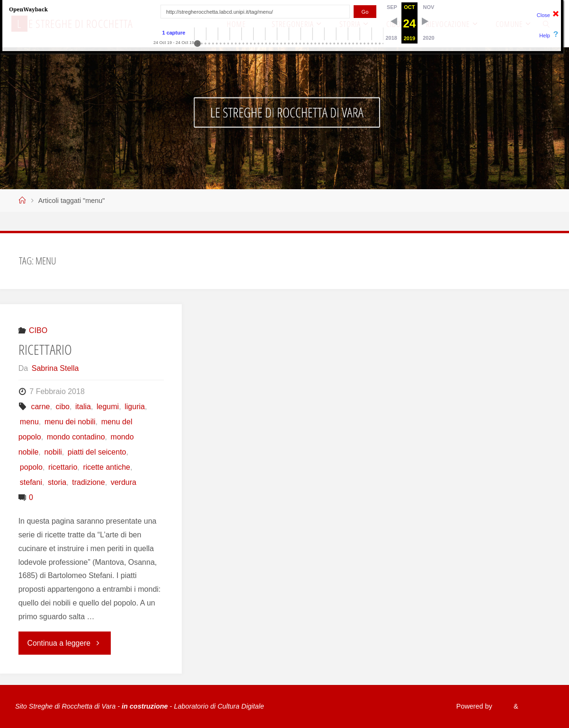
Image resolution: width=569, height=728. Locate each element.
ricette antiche (107, 467)
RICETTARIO (45, 349)
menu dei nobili (70, 422)
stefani (31, 482)
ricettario (63, 467)
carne (40, 407)
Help (545, 35)
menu (29, 422)
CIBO (38, 330)
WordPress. (536, 706)
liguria (135, 407)
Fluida (500, 706)
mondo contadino (76, 437)
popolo (31, 467)
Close (543, 15)
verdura (124, 482)
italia (83, 407)
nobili (53, 452)
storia (57, 482)
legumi (108, 407)
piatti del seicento (97, 452)
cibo (63, 407)
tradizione (88, 482)
